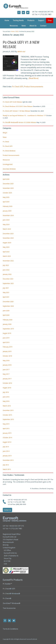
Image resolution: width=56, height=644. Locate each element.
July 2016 (6, 392)
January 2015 (7, 433)
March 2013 (7, 469)
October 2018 (7, 356)
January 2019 (7, 351)
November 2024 (8, 215)
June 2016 (6, 397)
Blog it (5, 133)
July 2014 (6, 447)
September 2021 (8, 283)
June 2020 (6, 311)
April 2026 (6, 179)
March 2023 (7, 256)
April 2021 (6, 297)
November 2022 (8, 261)
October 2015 (7, 415)
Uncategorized (8, 164)
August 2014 (7, 442)
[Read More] (34, 78)
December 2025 (8, 184)
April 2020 (6, 315)
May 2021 (6, 292)
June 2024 (6, 220)
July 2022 (6, 265)
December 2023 (8, 234)
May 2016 (6, 401)
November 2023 (8, 238)
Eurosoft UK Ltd (28, 6)
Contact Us (7, 510)
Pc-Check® (7, 598)
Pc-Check (6, 142)
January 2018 (7, 365)
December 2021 (8, 279)
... (6, 484)
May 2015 (6, 424)
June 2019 (6, 338)
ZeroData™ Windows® (12, 603)
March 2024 (7, 229)
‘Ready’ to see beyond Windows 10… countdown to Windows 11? (24, 116)
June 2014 (6, 451)
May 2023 (6, 247)
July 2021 (6, 288)
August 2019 (7, 333)
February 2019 (8, 347)
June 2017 (6, 370)
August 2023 (7, 243)
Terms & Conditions (10, 629)
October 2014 (7, 438)
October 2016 (7, 383)
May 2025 (6, 197)
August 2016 (7, 388)
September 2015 (8, 419)
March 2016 (7, 406)
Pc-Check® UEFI (9, 589)
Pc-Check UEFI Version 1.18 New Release (16, 111)
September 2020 (8, 306)
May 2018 (6, 361)
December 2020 (8, 302)
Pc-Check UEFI (18, 87)
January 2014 (7, 456)
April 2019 (6, 342)
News (5, 137)
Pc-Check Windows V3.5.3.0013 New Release (18, 106)
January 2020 (7, 324)
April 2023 (6, 252)
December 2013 (8, 460)
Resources (6, 160)
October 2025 (7, 193)
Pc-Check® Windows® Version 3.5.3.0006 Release (19, 122)
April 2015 (6, 428)
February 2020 (8, 320)
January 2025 (7, 211)
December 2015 (8, 410)
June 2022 (6, 270)
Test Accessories (9, 608)
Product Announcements (33, 87)
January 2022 (7, 274)
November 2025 (8, 188)
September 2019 (8, 329)
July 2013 (6, 465)
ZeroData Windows (9, 169)
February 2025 (8, 206)
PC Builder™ (7, 584)
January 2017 (7, 379)
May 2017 (6, 374)
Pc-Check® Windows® (11, 594)
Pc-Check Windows (9, 151)
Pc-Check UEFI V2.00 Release (12, 102)
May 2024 (6, 224)
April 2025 (6, 202)
